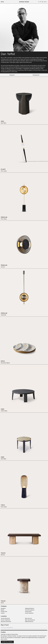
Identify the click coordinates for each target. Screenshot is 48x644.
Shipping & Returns (30, 608)
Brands (2, 610)
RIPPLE (3, 361)
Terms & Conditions (30, 610)
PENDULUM (4, 217)
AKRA (2, 121)
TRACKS (3, 553)
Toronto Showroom (5, 618)
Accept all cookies (7, 642)
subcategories (36, 75)
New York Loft (28, 618)
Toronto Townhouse (5, 620)
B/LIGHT (3, 169)
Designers (3, 608)
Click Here (3, 634)
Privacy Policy (28, 612)
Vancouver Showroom (6, 621)
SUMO (3, 409)
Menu (2, 2)
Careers (3, 613)
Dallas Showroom (29, 621)
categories (12, 75)
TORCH (3, 505)
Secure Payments (29, 613)
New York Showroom (30, 620)
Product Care (4, 612)
